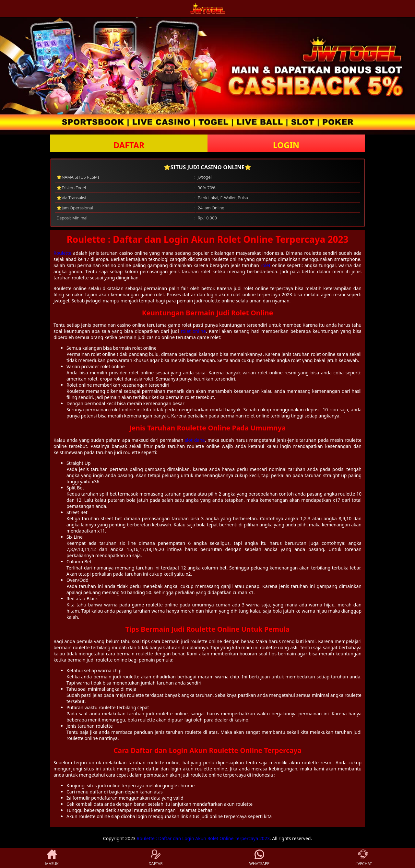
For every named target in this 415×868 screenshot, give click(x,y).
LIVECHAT (363, 858)
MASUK (52, 858)
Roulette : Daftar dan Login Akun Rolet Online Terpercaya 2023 (203, 838)
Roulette (62, 253)
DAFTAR (129, 145)
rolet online (193, 331)
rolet (266, 265)
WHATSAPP (259, 858)
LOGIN (286, 145)
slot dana (195, 440)
